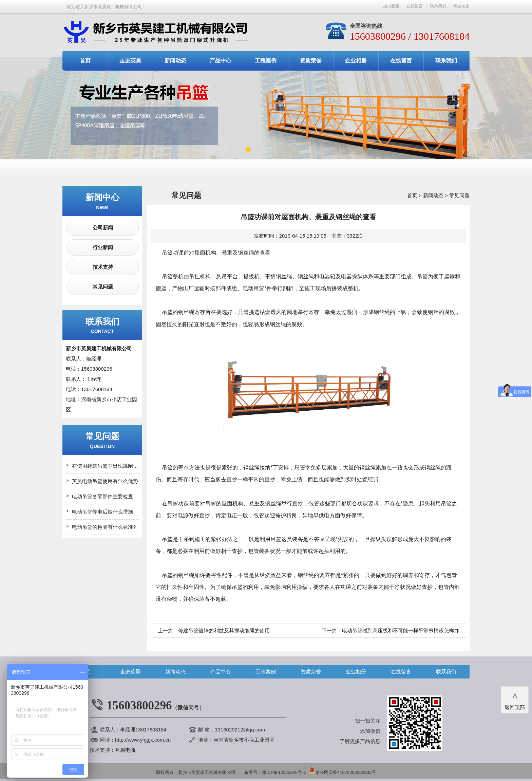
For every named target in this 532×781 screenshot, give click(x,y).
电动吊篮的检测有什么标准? (104, 527)
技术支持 (103, 267)
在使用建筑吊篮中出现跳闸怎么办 (110, 466)
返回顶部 (515, 699)
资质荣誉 (311, 61)
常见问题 (103, 287)
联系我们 (438, 6)
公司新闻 (103, 228)
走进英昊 (130, 61)
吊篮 (167, 312)
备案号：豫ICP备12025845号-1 (275, 772)
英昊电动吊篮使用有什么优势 (105, 481)
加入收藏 (391, 6)
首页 (85, 61)
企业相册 (356, 61)
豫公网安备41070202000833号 (342, 772)
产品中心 (221, 61)
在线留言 (415, 6)
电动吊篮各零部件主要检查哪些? (109, 496)
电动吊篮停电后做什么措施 (102, 512)
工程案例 (266, 61)
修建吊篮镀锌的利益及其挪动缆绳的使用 (224, 630)
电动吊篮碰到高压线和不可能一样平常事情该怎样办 (401, 630)
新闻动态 (175, 61)
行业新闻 (103, 247)
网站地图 (461, 6)
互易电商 (125, 750)
